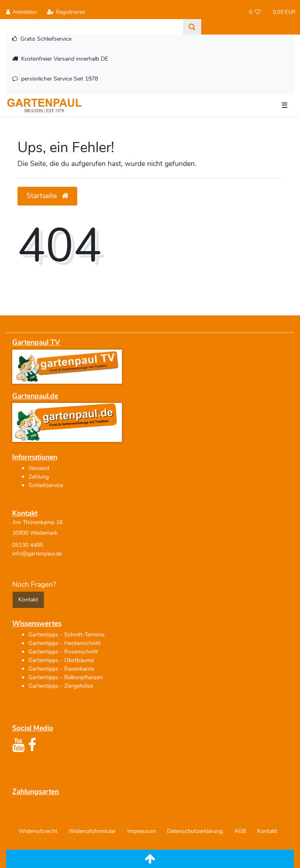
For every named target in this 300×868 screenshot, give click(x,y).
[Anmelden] (22, 12)
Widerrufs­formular (92, 831)
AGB (240, 831)
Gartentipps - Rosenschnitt (63, 652)
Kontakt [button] (28, 600)
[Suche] (192, 27)
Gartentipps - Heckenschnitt (65, 643)
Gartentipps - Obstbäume (61, 660)
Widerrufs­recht (38, 831)
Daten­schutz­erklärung (195, 831)
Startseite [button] (47, 196)
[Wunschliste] (255, 12)
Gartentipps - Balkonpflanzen (66, 677)
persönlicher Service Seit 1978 (60, 79)
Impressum (141, 831)
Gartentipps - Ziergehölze (61, 686)
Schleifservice (46, 485)
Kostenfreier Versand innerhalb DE (65, 59)
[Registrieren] (66, 12)
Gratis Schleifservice (46, 39)
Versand (39, 468)
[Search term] (91, 27)
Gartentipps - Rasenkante (61, 669)
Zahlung (39, 477)
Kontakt (267, 831)
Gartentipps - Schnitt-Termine (66, 635)
